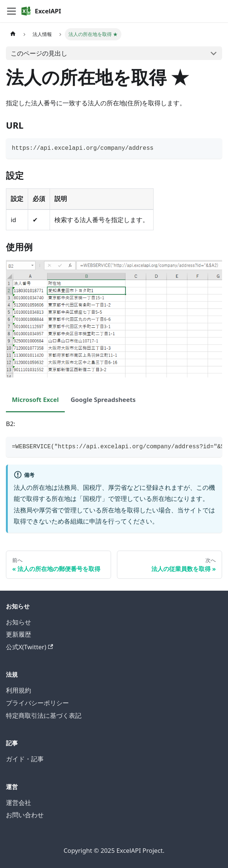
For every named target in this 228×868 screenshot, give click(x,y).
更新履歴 (19, 634)
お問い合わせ (25, 815)
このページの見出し (39, 53)
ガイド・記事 (25, 759)
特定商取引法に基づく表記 (44, 715)
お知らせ (19, 622)
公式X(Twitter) (29, 647)
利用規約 (19, 690)
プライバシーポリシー (37, 703)
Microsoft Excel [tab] (35, 400)
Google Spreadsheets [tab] (103, 400)
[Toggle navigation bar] (11, 11)
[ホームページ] (13, 34)
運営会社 (19, 803)
